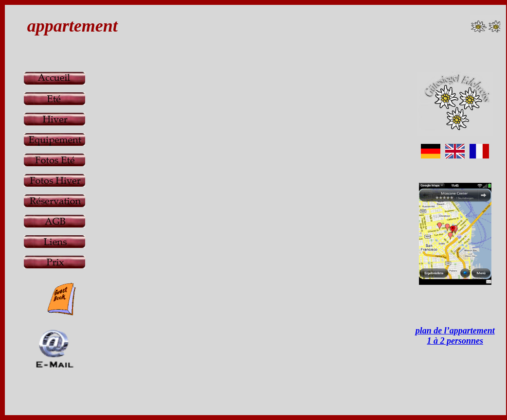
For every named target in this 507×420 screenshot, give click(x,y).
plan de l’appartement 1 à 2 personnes (455, 336)
